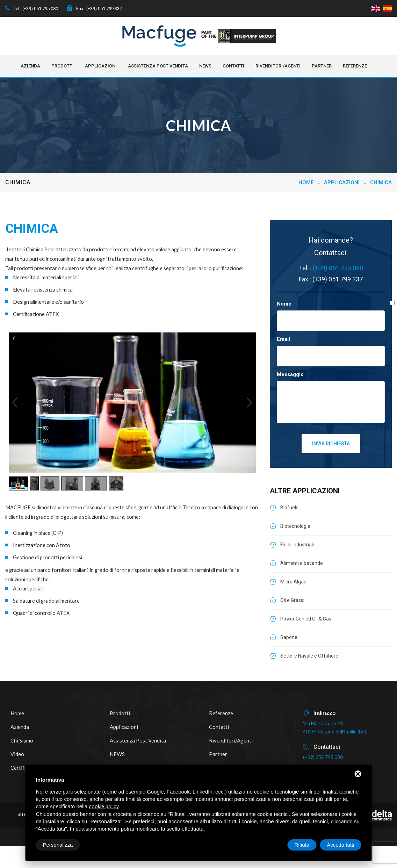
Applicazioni (101, 66)
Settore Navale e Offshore (309, 656)
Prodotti (63, 66)
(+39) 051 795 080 (338, 268)
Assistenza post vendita (158, 66)
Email (283, 339)
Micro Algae (293, 582)
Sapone (289, 637)
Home (306, 182)
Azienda (30, 66)
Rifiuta (302, 845)
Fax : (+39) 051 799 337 (94, 9)
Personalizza (58, 845)
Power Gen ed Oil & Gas (306, 619)
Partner (322, 66)
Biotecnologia (295, 526)
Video (17, 754)
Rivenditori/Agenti (278, 66)
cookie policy (104, 806)
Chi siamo (22, 740)
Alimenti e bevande (302, 563)
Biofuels (289, 508)
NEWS (205, 66)
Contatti (233, 66)
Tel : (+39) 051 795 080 (32, 9)
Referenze (355, 66)
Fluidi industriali (297, 545)
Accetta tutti (340, 845)
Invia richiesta (331, 444)
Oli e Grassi (292, 600)
